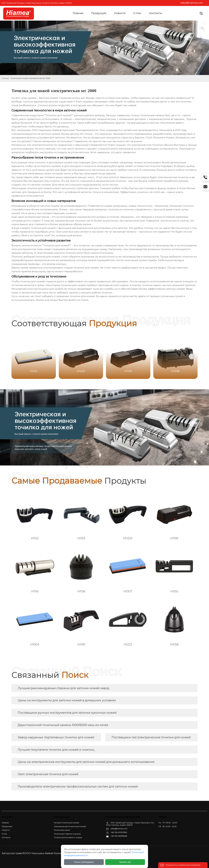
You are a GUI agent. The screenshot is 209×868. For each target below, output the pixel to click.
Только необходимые (84, 862)
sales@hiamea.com (192, 3)
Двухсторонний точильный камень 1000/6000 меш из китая (63, 725)
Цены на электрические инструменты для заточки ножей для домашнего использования (86, 762)
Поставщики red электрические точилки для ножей (151, 737)
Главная (5, 78)
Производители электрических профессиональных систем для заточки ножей (78, 786)
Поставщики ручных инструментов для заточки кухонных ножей (67, 713)
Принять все (125, 862)
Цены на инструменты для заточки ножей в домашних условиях (67, 700)
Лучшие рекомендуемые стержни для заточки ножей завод (63, 688)
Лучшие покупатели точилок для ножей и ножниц (56, 750)
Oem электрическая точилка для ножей (48, 774)
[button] (192, 356)
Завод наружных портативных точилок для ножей (56, 737)
